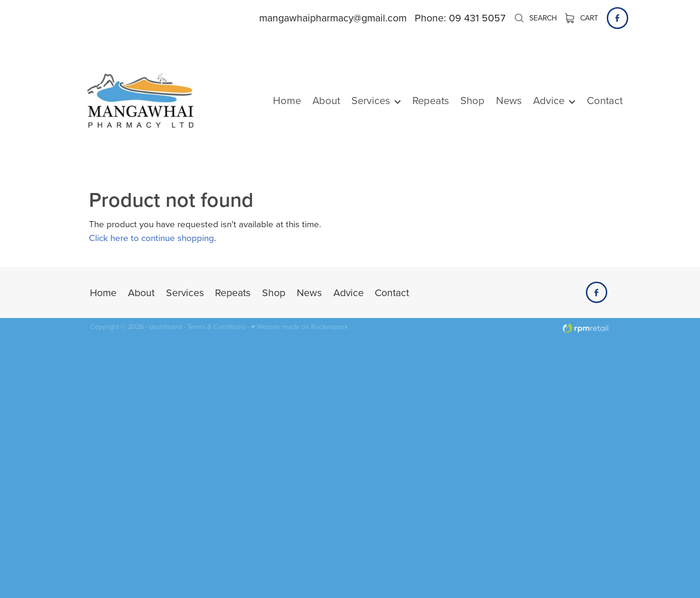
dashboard (165, 327)
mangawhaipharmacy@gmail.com (333, 18)
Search (535, 18)
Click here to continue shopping (151, 237)
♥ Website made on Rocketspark (300, 327)
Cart (582, 18)
